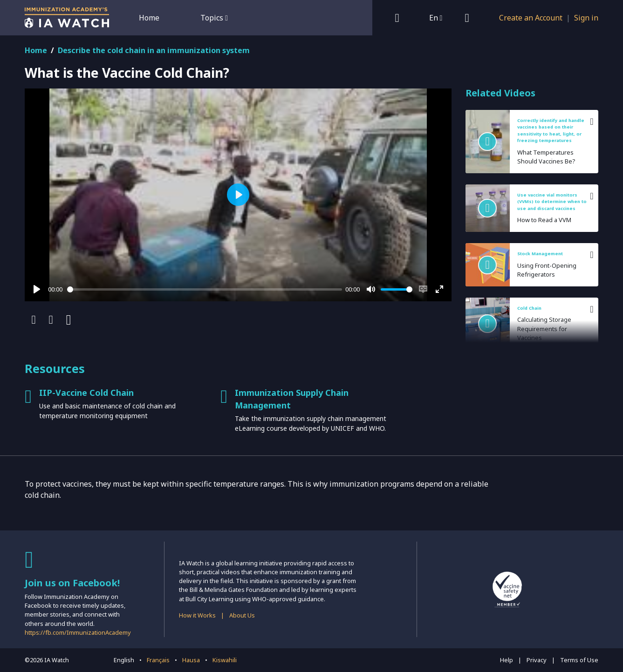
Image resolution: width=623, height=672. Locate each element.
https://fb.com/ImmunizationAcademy (78, 632)
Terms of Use (579, 660)
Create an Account (531, 18)
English (124, 660)
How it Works (197, 615)
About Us (242, 615)
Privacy (537, 660)
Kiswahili (225, 660)
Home (149, 18)
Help (507, 660)
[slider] (205, 289)
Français (158, 660)
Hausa (191, 660)
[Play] (37, 289)
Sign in (586, 18)
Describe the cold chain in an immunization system (154, 50)
